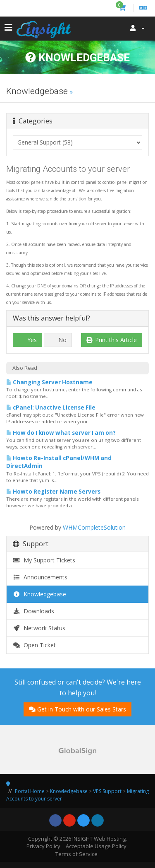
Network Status (39, 628)
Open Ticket (34, 645)
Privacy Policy (43, 846)
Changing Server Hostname (49, 382)
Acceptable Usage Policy (96, 846)
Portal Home (30, 791)
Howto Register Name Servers (53, 492)
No (58, 340)
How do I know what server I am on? (61, 433)
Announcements (40, 577)
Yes (27, 340)
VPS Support (107, 791)
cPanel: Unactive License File (51, 407)
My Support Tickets (44, 560)
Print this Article (112, 340)
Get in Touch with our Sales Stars (77, 709)
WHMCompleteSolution (94, 527)
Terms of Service (76, 854)
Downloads (33, 611)
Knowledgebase (39, 594)
